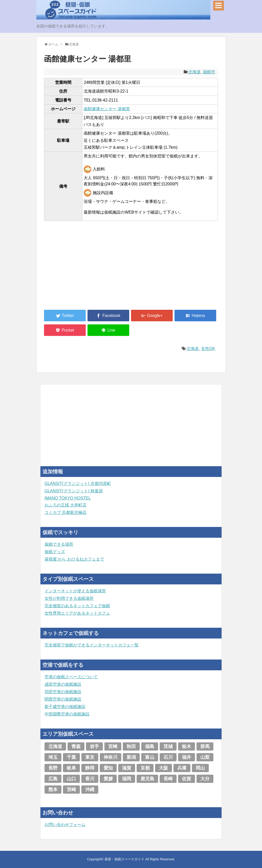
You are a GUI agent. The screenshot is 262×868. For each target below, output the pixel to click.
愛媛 (108, 779)
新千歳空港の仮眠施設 (65, 707)
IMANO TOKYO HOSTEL (68, 498)
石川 (168, 757)
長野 (53, 768)
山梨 (205, 757)
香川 (90, 779)
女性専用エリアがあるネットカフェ (77, 613)
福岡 (127, 779)
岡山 (200, 768)
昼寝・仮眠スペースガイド (124, 859)
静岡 (90, 768)
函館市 (209, 72)
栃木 (187, 746)
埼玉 (53, 757)
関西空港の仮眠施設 (63, 699)
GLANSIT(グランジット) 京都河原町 (78, 483)
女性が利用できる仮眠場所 (69, 598)
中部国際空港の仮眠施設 (67, 714)
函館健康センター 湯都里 (107, 109)
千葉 (71, 757)
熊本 (53, 790)
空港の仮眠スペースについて (71, 677)
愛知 (108, 768)
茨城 (168, 746)
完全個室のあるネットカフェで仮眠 (77, 606)
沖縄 (90, 790)
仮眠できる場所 (59, 544)
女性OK (208, 349)
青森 (76, 746)
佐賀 (187, 779)
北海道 (194, 72)
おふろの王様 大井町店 (65, 505)
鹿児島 (147, 779)
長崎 (168, 779)
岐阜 (71, 768)
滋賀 (127, 768)
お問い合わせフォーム (65, 825)
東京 (90, 757)
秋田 (131, 746)
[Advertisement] (82, 268)
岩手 (94, 746)
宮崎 (113, 746)
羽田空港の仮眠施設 (63, 692)
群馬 (205, 746)
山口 (71, 779)
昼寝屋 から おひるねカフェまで (74, 559)
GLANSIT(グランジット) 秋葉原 (74, 491)
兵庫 (182, 768)
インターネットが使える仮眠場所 (75, 591)
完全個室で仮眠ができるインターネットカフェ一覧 (92, 645)
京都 (145, 768)
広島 (53, 779)
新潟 (131, 757)
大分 (205, 779)
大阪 (163, 768)
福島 (150, 746)
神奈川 (111, 757)
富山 (150, 757)
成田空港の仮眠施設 (63, 684)
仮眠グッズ (55, 552)
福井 (187, 757)
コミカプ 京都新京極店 (65, 512)
